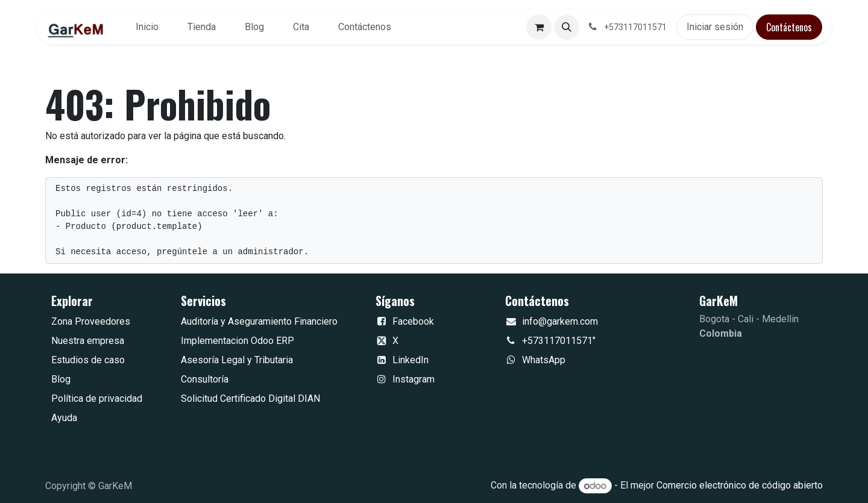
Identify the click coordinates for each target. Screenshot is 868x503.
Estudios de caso (88, 360)
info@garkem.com (560, 321)
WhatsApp (544, 360)
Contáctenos (789, 27)
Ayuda (64, 418)
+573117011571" (559, 341)
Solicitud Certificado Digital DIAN (250, 398)
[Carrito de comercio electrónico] (539, 27)
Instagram (414, 379)
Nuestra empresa (88, 341)
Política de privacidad (97, 398)
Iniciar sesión (715, 27)
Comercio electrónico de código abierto (740, 486)
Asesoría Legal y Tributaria (237, 360)
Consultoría (205, 379)
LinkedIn (410, 360)
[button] (567, 27)
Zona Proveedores (91, 321)
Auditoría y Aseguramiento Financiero (259, 321)
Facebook (413, 321)
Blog (61, 379)
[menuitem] (147, 27)
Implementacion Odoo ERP (237, 341)
